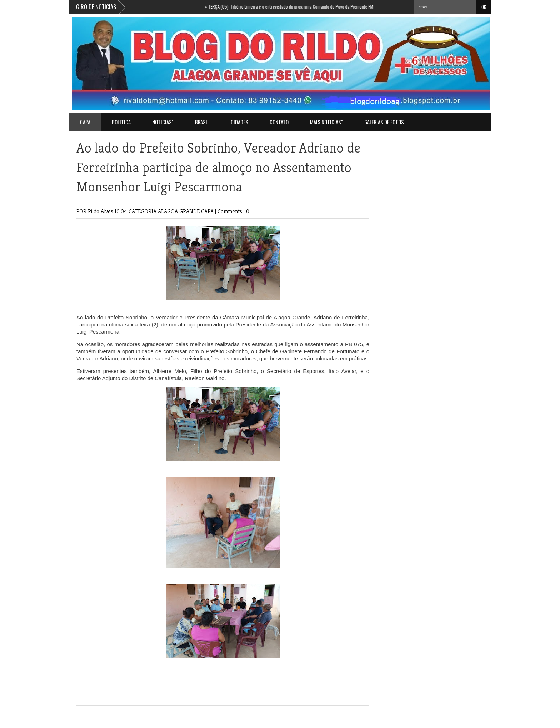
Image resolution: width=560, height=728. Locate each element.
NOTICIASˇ (163, 122)
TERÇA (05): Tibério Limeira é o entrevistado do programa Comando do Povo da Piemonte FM (292, 6)
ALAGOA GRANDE (179, 211)
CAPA (208, 211)
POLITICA (121, 122)
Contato (279, 122)
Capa (85, 122)
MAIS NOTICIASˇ (326, 122)
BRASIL (202, 122)
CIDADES (239, 122)
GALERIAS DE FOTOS (384, 122)
